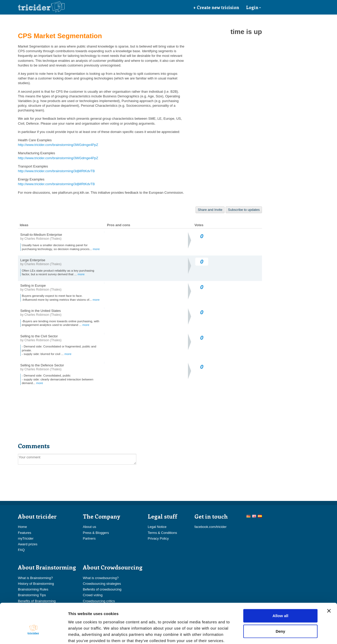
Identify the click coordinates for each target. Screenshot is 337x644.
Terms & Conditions (162, 533)
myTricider (26, 538)
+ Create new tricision (216, 7)
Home (22, 527)
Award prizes (28, 544)
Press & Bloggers (96, 533)
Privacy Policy (158, 538)
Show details (272, 634)
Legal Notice (157, 527)
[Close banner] (329, 583)
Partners (89, 538)
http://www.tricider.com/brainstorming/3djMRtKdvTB (56, 171)
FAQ (21, 550)
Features (25, 533)
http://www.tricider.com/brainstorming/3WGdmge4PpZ (58, 145)
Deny (281, 604)
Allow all (281, 588)
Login (254, 7)
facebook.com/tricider (211, 527)
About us (89, 527)
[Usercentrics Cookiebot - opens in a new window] (34, 634)
